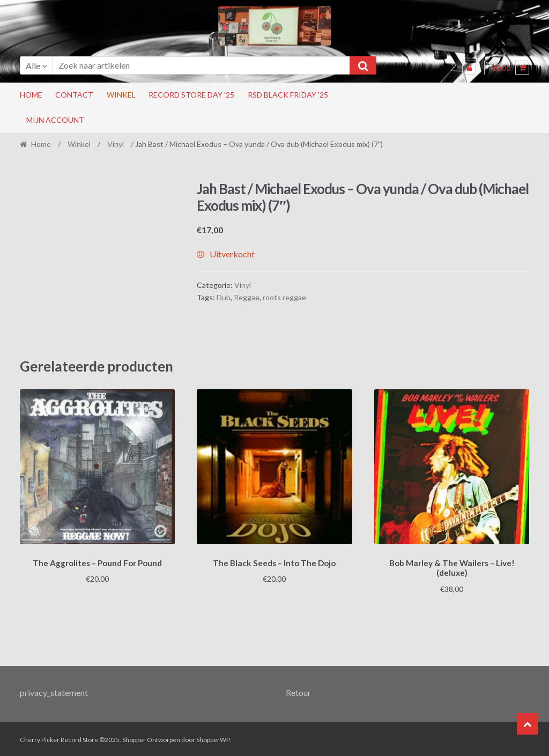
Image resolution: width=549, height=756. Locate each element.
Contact (74, 95)
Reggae (247, 297)
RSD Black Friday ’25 (288, 95)
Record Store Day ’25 (191, 95)
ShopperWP (213, 738)
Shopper (134, 738)
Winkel (121, 95)
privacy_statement (54, 690)
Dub (224, 297)
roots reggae (284, 297)
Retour (298, 690)
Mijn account (55, 120)
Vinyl (116, 144)
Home (31, 95)
